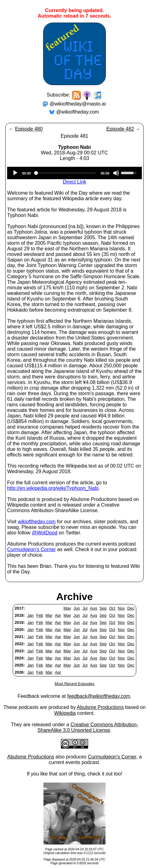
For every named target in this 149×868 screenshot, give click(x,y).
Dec (131, 608)
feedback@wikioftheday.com (99, 696)
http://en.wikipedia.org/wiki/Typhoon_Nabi (53, 488)
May (67, 608)
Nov (121, 608)
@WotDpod (45, 533)
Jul (85, 608)
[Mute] (116, 173)
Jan (31, 615)
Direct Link (74, 182)
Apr (58, 615)
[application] (74, 173)
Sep (103, 608)
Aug (94, 608)
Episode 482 (120, 129)
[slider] (66, 173)
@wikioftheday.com (78, 112)
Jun (77, 608)
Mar (49, 615)
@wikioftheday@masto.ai (78, 104)
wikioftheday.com (37, 522)
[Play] (15, 173)
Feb (40, 615)
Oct (112, 608)
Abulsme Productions (100, 707)
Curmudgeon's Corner (32, 549)
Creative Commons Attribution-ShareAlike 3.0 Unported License (88, 727)
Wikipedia (65, 713)
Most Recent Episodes (74, 684)
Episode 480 (29, 129)
